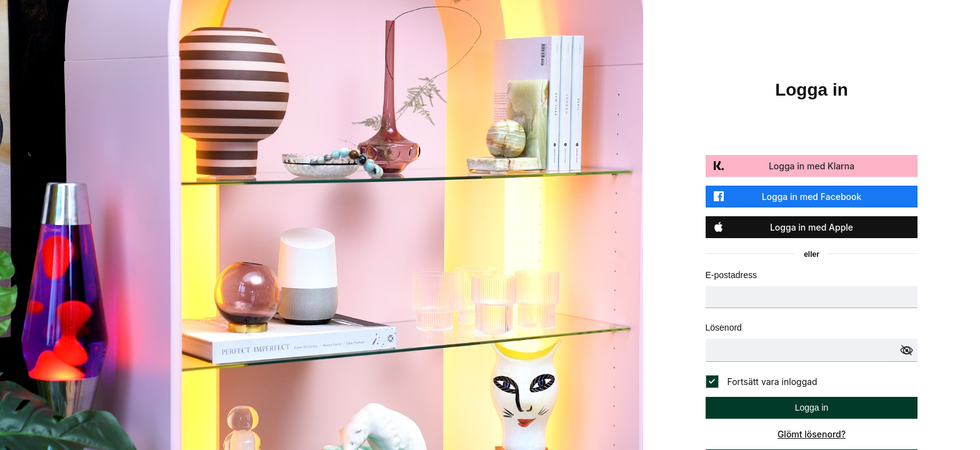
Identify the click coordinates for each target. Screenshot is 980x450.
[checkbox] (762, 382)
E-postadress (731, 275)
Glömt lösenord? (812, 434)
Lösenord (724, 327)
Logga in (812, 407)
